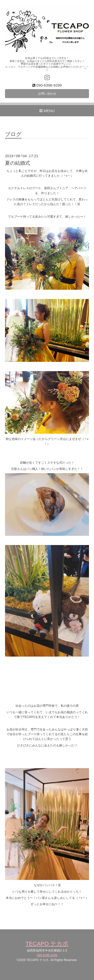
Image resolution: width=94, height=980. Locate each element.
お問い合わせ (47, 94)
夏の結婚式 (18, 163)
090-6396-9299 (47, 955)
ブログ (13, 134)
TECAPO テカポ (47, 944)
